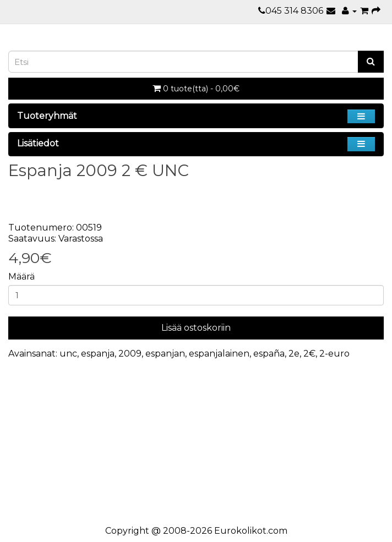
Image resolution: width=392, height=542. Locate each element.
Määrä (21, 277)
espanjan (165, 354)
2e (294, 354)
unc (68, 354)
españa (269, 354)
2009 (130, 354)
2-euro (334, 354)
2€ (309, 354)
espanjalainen (219, 354)
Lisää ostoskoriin (196, 328)
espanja (98, 354)
